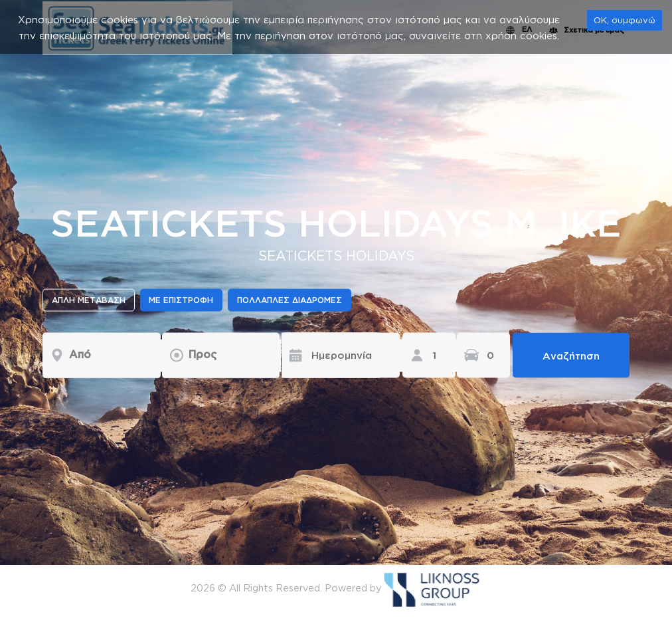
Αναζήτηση (571, 355)
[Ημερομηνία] (331, 355)
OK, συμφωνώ (625, 20)
